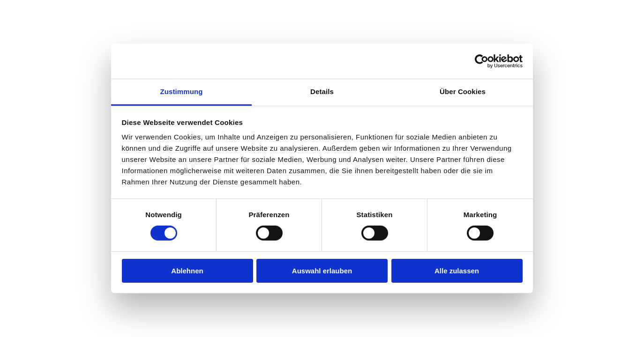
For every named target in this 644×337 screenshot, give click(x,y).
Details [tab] (322, 92)
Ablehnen (187, 271)
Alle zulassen (457, 271)
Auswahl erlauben (322, 271)
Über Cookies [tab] (463, 92)
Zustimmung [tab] (182, 92)
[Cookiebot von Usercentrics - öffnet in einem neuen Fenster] (482, 61)
